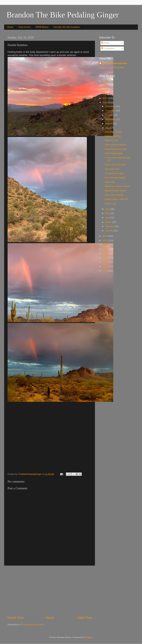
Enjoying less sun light (116, 149)
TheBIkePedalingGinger (115, 63)
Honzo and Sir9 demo (115, 165)
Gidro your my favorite (116, 145)
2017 (105, 245)
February (110, 226)
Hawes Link (110, 204)
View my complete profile (111, 67)
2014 (105, 258)
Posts (105, 43)
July (107, 128)
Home (10, 27)
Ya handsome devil (114, 173)
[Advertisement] (50, 591)
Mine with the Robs (114, 195)
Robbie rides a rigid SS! (116, 199)
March (109, 222)
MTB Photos (42, 27)
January (109, 231)
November (111, 111)
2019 (105, 236)
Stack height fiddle (114, 153)
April (108, 218)
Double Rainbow (113, 136)
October (109, 115)
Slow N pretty (111, 140)
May (108, 213)
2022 (105, 94)
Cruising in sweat (113, 132)
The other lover (112, 169)
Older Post (84, 618)
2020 (105, 103)
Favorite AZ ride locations (67, 27)
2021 (105, 98)
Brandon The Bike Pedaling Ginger (63, 15)
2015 (105, 253)
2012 (105, 266)
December (111, 106)
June (108, 209)
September (111, 119)
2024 (105, 85)
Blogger (89, 637)
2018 (105, 240)
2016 (105, 249)
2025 (105, 81)
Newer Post (16, 618)
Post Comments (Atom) (33, 625)
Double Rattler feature (116, 191)
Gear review (24, 27)
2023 (105, 90)
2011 (105, 271)
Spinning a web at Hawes (117, 186)
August (109, 124)
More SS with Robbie (115, 178)
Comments (108, 48)
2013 (105, 262)
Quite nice (110, 182)
